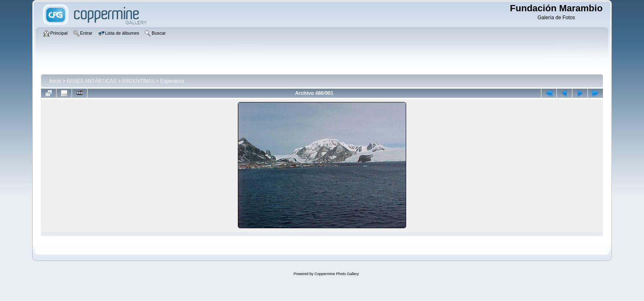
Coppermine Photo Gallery (337, 274)
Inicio (55, 81)
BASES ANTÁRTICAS (92, 81)
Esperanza (172, 81)
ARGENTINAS (138, 81)
